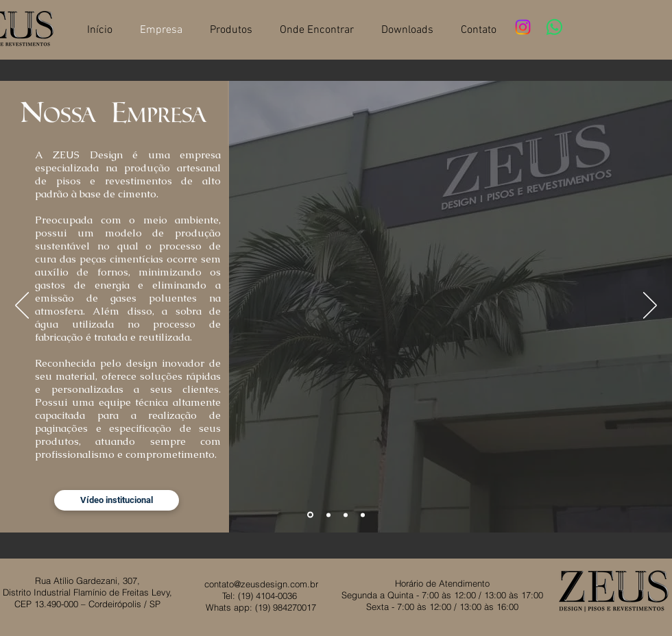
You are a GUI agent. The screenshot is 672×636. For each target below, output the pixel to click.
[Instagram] (523, 27)
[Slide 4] (363, 515)
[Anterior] (22, 306)
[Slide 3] (346, 515)
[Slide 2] (328, 515)
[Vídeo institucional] (117, 500)
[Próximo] (650, 306)
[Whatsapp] (554, 27)
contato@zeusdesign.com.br (261, 584)
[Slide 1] (310, 515)
